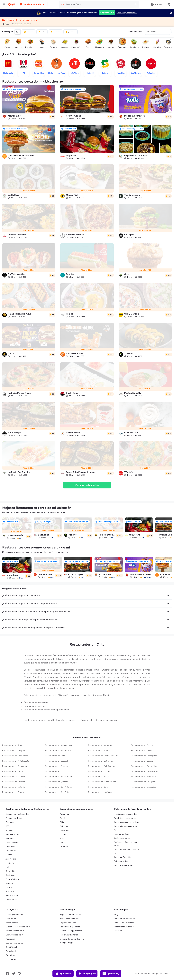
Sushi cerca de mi (122, 838)
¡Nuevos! (70, 32)
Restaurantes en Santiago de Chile (104, 756)
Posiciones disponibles (70, 927)
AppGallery (111, 974)
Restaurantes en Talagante (143, 782)
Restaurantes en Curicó (56, 771)
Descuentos (11, 919)
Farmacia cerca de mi (15, 931)
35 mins (55, 32)
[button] (32, 4)
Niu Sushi (10, 863)
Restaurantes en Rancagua (14, 766)
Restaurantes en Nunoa (99, 751)
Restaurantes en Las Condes (15, 756)
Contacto (118, 931)
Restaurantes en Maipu (56, 756)
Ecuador (64, 834)
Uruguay (64, 847)
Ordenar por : (135, 32)
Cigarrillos (10, 955)
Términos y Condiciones (125, 919)
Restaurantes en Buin (98, 787)
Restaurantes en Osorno (13, 792)
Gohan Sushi (11, 900)
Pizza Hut (10, 892)
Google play (87, 974)
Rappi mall (10, 939)
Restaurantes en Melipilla (14, 787)
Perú (62, 843)
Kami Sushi (10, 875)
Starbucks (10, 847)
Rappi (6, 24)
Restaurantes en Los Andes (144, 787)
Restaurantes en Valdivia (14, 777)
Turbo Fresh (11, 951)
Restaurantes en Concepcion (144, 756)
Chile (62, 822)
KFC (7, 826)
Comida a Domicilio (123, 857)
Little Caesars (12, 843)
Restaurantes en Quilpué (14, 751)
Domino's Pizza (12, 879)
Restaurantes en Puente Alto (58, 751)
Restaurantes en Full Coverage (102, 766)
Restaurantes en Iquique (142, 761)
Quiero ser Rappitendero (71, 931)
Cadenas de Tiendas (15, 818)
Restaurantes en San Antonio (58, 787)
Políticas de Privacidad (124, 923)
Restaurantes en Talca (12, 771)
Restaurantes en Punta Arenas (102, 782)
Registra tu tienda (68, 923)
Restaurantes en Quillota (56, 782)
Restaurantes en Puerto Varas (59, 777)
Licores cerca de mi (14, 943)
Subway (9, 830)
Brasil (62, 818)
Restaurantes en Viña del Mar (59, 745)
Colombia (64, 826)
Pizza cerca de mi (122, 834)
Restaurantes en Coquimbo (57, 761)
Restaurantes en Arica (12, 745)
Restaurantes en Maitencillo (144, 777)
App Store (63, 974)
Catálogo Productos (14, 915)
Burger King (11, 871)
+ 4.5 (42, 32)
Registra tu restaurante (70, 915)
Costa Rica (65, 830)
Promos (28, 32)
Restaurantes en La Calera (100, 792)
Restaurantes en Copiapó (14, 782)
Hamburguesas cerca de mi (126, 814)
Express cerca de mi (15, 935)
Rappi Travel (11, 947)
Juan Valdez (11, 859)
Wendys (9, 883)
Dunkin (9, 855)
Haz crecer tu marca (69, 935)
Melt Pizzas (11, 839)
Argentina (64, 814)
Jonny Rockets (12, 896)
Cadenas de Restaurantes (17, 814)
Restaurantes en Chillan (99, 771)
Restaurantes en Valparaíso (101, 745)
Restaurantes (12, 923)
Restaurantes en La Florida (143, 751)
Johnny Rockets (13, 834)
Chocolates (11, 959)
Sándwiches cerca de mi (125, 818)
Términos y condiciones (127, 13)
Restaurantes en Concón (142, 745)
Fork (8, 867)
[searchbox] (99, 4)
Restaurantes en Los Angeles (144, 771)
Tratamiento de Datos (124, 927)
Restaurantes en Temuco (56, 766)
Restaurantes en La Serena (101, 761)
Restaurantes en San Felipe (58, 792)
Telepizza (10, 822)
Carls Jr (9, 887)
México (63, 839)
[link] (29, 102)
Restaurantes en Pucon (99, 777)
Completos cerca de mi (124, 865)
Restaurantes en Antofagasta (16, 761)
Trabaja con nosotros (69, 919)
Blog (116, 915)
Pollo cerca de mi (122, 861)
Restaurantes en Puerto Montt (145, 766)
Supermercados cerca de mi (18, 927)
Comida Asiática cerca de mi (127, 822)
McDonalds (11, 851)
